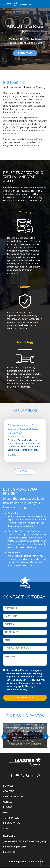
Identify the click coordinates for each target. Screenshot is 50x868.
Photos (8, 807)
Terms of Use (11, 818)
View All (25, 471)
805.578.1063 (10, 852)
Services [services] (8, 786)
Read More (13, 455)
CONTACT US (25, 53)
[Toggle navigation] (45, 4)
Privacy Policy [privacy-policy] (12, 823)
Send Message (25, 698)
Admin (7, 829)
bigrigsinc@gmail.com (15, 847)
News (6, 813)
